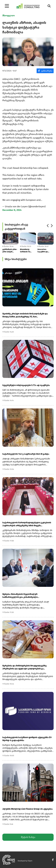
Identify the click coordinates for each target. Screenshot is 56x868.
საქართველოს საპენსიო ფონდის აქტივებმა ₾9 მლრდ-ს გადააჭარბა (27, 739)
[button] (48, 226)
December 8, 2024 (12, 210)
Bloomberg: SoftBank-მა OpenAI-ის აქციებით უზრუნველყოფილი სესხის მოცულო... (28, 251)
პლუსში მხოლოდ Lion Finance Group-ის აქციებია (27, 809)
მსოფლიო (9, 15)
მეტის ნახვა (28, 837)
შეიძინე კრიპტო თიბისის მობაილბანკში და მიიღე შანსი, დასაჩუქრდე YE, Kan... (25, 315)
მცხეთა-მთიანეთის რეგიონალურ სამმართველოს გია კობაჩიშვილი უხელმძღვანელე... (20, 596)
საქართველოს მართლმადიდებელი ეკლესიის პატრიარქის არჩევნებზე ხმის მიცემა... (27, 524)
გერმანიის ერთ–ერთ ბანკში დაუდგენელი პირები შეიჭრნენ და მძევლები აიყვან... (10, 251)
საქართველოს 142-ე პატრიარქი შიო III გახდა (26, 454)
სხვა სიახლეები (16, 259)
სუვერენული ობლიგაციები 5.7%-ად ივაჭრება (26, 385)
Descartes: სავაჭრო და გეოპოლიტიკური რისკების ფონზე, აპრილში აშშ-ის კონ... (45, 251)
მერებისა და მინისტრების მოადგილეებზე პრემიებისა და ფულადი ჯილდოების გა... (24, 667)
